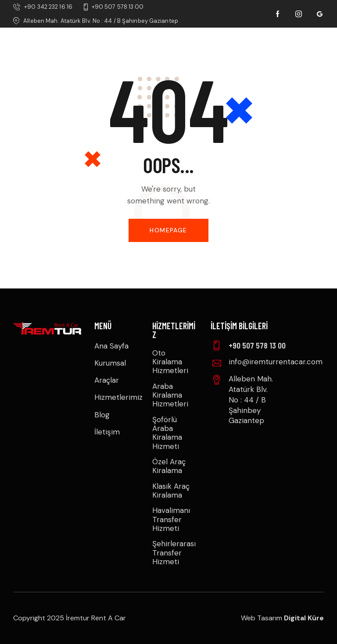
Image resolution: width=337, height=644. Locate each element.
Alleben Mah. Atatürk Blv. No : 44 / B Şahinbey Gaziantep (251, 400)
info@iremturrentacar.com (276, 362)
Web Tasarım (282, 618)
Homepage (168, 230)
